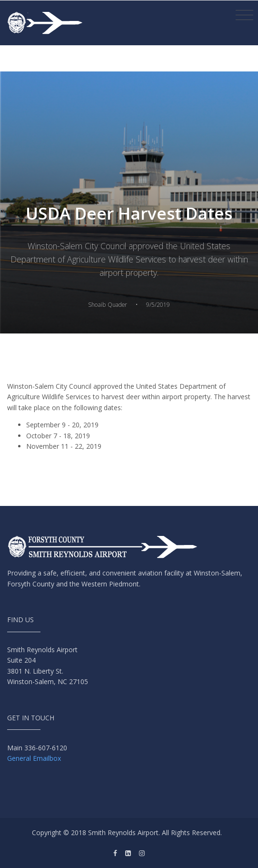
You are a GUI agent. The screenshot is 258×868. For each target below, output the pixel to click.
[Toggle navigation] (244, 15)
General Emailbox (34, 758)
